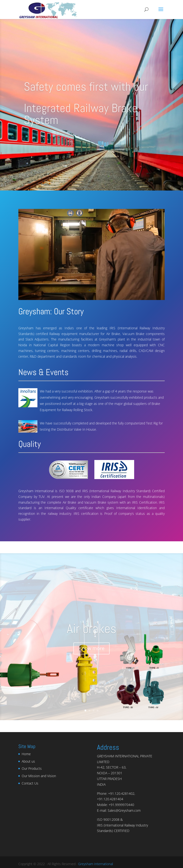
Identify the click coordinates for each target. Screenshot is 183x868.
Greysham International (96, 864)
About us (28, 761)
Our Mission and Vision (39, 776)
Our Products (32, 768)
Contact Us (30, 783)
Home (26, 754)
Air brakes (91, 632)
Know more (91, 652)
